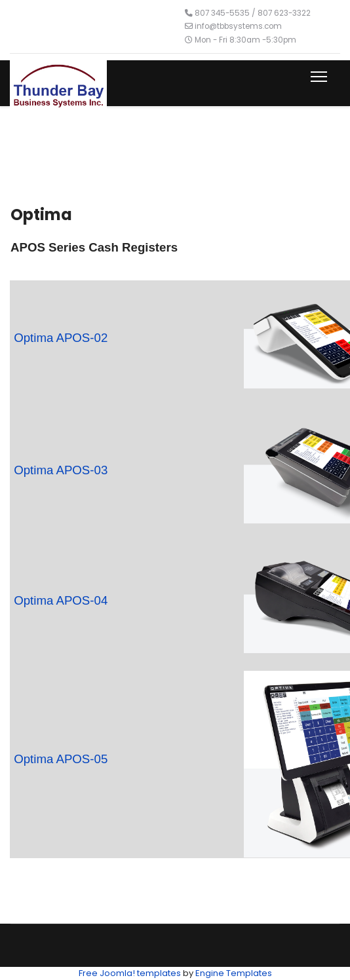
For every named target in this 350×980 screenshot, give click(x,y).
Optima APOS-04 (61, 600)
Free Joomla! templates (130, 973)
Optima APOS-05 (61, 759)
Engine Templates (234, 973)
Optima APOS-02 (61, 338)
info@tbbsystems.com (238, 26)
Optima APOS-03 (61, 470)
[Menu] (316, 77)
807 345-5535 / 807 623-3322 (253, 13)
